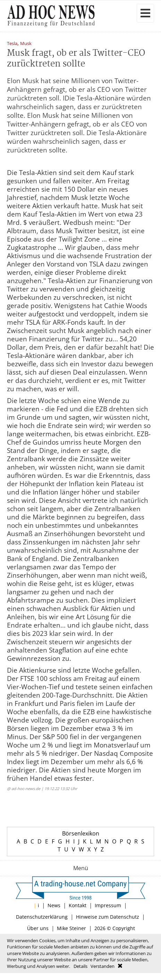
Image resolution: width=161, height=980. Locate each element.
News (54, 905)
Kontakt (78, 905)
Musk (26, 44)
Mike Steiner (71, 928)
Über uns (38, 928)
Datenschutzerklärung (42, 917)
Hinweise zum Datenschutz (108, 917)
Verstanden (103, 966)
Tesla (12, 44)
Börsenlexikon (81, 833)
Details (80, 966)
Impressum (108, 905)
